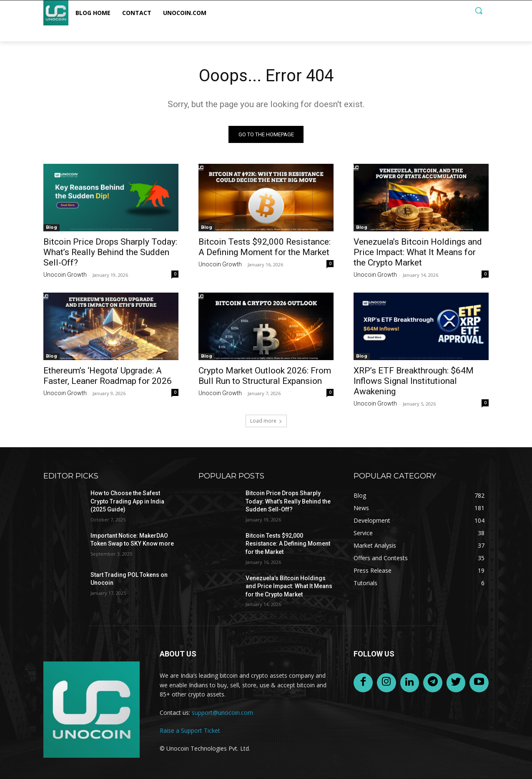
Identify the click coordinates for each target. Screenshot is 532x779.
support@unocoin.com (222, 713)
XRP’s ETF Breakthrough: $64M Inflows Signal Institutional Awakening (414, 381)
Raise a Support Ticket (190, 730)
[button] (479, 10)
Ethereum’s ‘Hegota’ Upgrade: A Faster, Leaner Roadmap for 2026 (108, 376)
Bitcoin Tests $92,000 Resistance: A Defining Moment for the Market (265, 247)
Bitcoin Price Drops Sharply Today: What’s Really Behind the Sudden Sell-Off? (110, 252)
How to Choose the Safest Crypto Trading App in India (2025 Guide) (127, 501)
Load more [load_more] (266, 421)
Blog (51, 227)
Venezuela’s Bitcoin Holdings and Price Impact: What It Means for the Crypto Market (418, 252)
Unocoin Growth (65, 275)
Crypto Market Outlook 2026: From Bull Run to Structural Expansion (265, 376)
